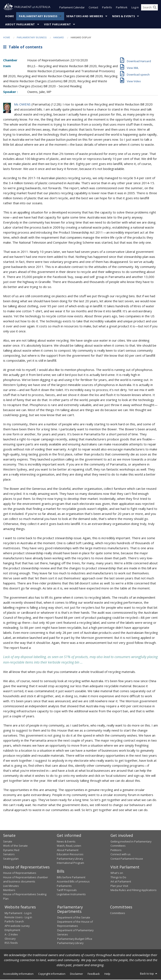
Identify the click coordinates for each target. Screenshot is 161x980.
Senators (9, 855)
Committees (118, 913)
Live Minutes (11, 886)
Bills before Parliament (71, 878)
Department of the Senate (74, 918)
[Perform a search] (155, 8)
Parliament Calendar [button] (72, 8)
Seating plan (11, 859)
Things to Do (118, 878)
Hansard (59, 38)
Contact (93, 8)
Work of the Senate (15, 846)
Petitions (116, 850)
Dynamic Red (11, 850)
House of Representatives (20, 873)
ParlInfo (107, 8)
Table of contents (23, 48)
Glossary (10, 939)
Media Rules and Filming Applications (134, 890)
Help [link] (107, 974)
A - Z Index (11, 935)
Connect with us (121, 855)
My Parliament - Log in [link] (18, 913)
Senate (8, 842)
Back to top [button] (149, 974)
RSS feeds (11, 943)
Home (10, 17)
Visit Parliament (57, 25)
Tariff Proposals (67, 890)
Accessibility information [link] (18, 974)
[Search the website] (149, 8)
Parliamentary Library (70, 859)
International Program (70, 863)
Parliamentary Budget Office (75, 939)
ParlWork (122, 8)
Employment (12, 930)
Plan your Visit (119, 886)
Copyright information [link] (52, 974)
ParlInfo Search (14, 922)
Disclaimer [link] (77, 974)
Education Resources (70, 855)
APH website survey (17, 926)
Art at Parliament (121, 882)
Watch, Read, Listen (69, 846)
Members (9, 890)
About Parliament (20, 25)
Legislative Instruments (71, 895)
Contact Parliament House (127, 859)
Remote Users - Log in (18, 918)
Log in (135, 8)
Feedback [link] (94, 974)
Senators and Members (85, 17)
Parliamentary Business (38, 17)
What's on (117, 873)
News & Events (123, 17)
